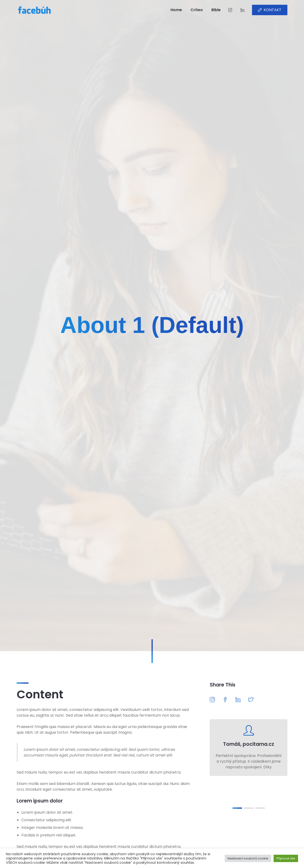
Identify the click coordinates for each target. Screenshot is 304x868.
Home (176, 10)
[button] (237, 808)
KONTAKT (270, 10)
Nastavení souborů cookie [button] (248, 858)
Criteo (197, 10)
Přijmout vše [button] (286, 858)
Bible (216, 10)
